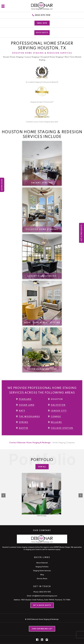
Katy (22, 411)
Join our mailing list (42, 629)
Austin (24, 428)
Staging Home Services (42, 571)
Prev (3, 495)
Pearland (25, 399)
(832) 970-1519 (42, 15)
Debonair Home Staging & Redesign (45, 619)
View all (42, 467)
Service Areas (42, 579)
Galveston (58, 405)
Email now (42, 23)
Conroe (56, 417)
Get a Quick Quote (42, 605)
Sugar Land (27, 405)
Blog (42, 575)
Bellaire (56, 422)
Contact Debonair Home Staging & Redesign (30, 443)
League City (59, 411)
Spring (24, 422)
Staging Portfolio (42, 567)
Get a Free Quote (81, 233)
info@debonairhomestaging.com (45, 596)
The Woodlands (29, 417)
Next (81, 495)
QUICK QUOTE (42, 33)
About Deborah (42, 563)
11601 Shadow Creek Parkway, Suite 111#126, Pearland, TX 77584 (46, 600)
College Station (62, 428)
